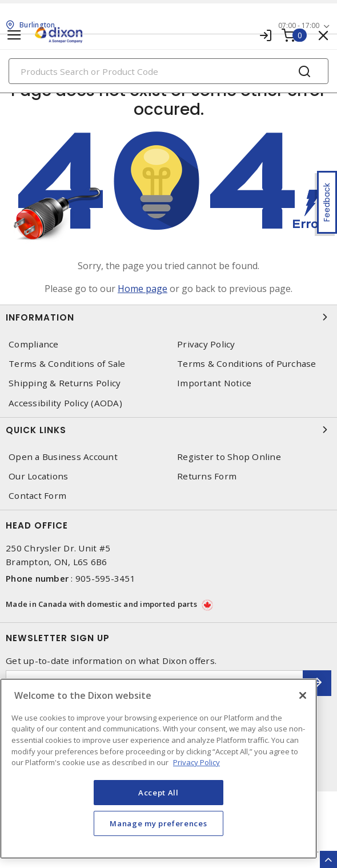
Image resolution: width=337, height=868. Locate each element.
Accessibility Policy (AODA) (65, 403)
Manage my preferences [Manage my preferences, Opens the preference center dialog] (158, 823)
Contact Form (37, 496)
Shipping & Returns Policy (65, 383)
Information (168, 317)
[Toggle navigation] (14, 35)
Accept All (159, 793)
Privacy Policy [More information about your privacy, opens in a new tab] (196, 762)
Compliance (34, 344)
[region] (159, 769)
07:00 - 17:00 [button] (299, 25)
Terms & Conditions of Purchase (247, 364)
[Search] (168, 71)
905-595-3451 (105, 578)
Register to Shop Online (229, 457)
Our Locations (38, 476)
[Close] (303, 695)
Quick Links (168, 430)
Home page (143, 289)
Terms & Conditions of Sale (67, 364)
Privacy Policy (206, 344)
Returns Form (207, 476)
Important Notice (214, 383)
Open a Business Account (63, 457)
